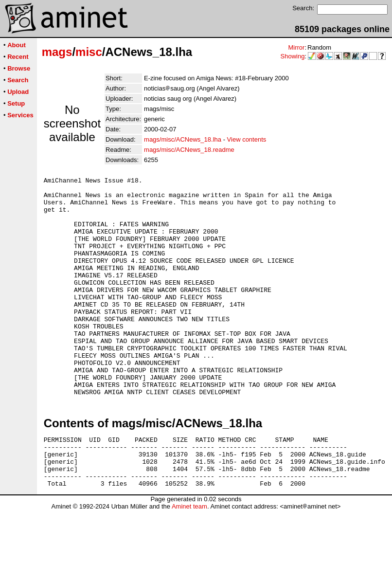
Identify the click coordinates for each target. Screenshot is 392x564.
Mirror (296, 47)
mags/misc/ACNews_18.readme (189, 150)
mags (57, 52)
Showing (293, 56)
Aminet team (189, 560)
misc (89, 52)
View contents (247, 139)
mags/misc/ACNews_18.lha (183, 139)
